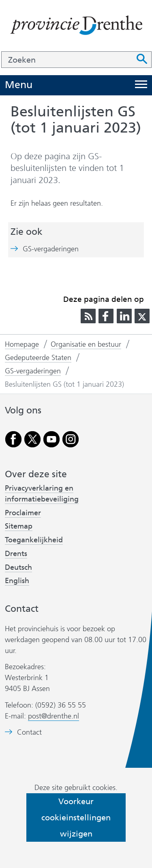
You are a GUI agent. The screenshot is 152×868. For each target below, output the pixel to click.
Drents (16, 554)
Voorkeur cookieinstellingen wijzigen (76, 817)
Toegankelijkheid (34, 540)
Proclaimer (23, 513)
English (17, 581)
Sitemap (19, 526)
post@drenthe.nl (54, 716)
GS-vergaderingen (51, 249)
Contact (29, 732)
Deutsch (18, 567)
